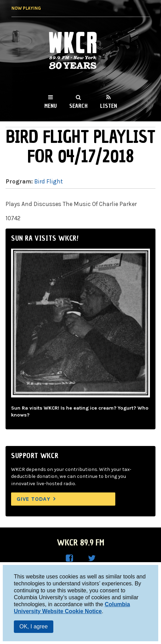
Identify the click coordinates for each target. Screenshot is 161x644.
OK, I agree (34, 626)
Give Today (34, 499)
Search (78, 106)
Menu (51, 106)
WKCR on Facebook (70, 558)
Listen (109, 106)
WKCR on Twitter (92, 558)
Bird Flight (48, 181)
